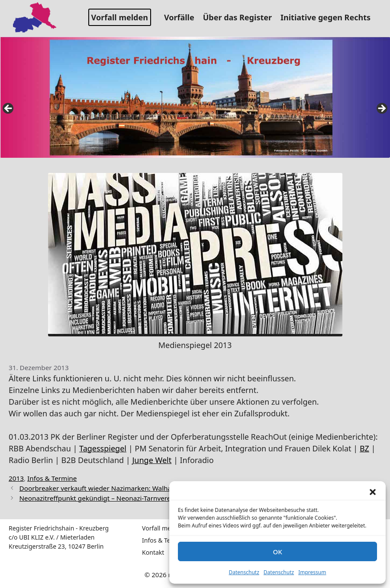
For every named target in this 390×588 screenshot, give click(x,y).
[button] (373, 492)
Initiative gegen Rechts (329, 17)
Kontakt (153, 552)
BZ (364, 448)
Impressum (312, 572)
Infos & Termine (52, 478)
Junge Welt (152, 460)
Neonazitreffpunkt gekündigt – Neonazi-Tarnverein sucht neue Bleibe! (127, 498)
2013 (16, 478)
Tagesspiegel (103, 448)
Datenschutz (244, 572)
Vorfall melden (120, 17)
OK (277, 552)
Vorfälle (182, 17)
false (9, 109)
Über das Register (241, 17)
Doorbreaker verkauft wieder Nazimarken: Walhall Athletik (110, 488)
